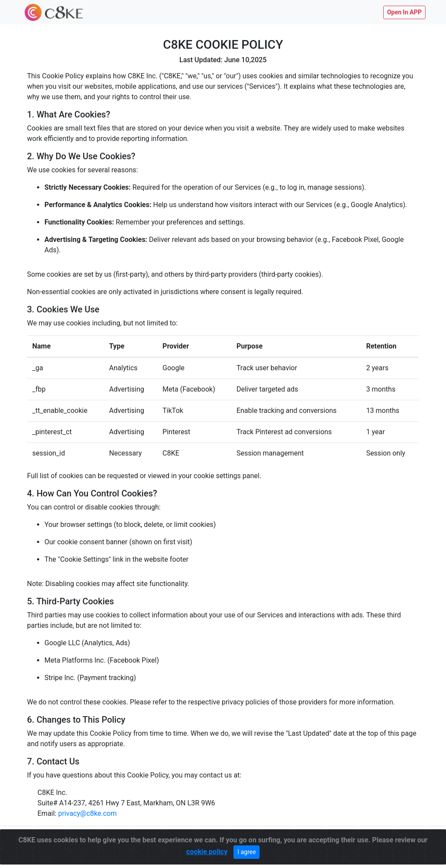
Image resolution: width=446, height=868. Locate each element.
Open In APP (404, 12)
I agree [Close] (247, 849)
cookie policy (207, 849)
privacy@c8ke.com (87, 813)
